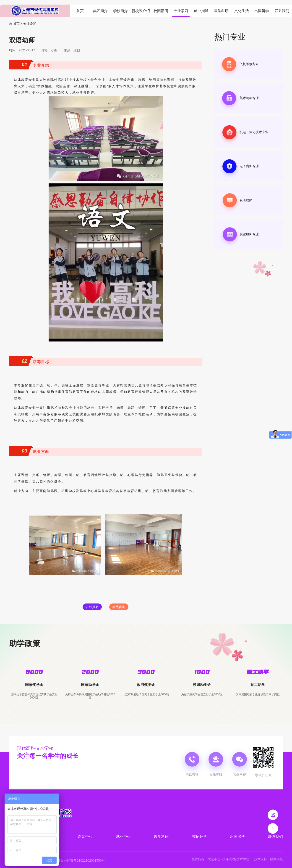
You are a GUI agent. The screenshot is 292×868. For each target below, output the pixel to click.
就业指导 (201, 11)
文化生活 (242, 11)
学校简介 (120, 11)
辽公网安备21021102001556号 (83, 860)
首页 (80, 11)
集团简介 (100, 11)
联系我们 (282, 11)
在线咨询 (119, 607)
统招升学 (199, 837)
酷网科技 (276, 859)
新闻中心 (85, 837)
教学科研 (221, 11)
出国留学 (262, 11)
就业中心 (123, 837)
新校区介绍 (141, 11)
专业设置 (30, 24)
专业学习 (181, 11)
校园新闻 (161, 11)
